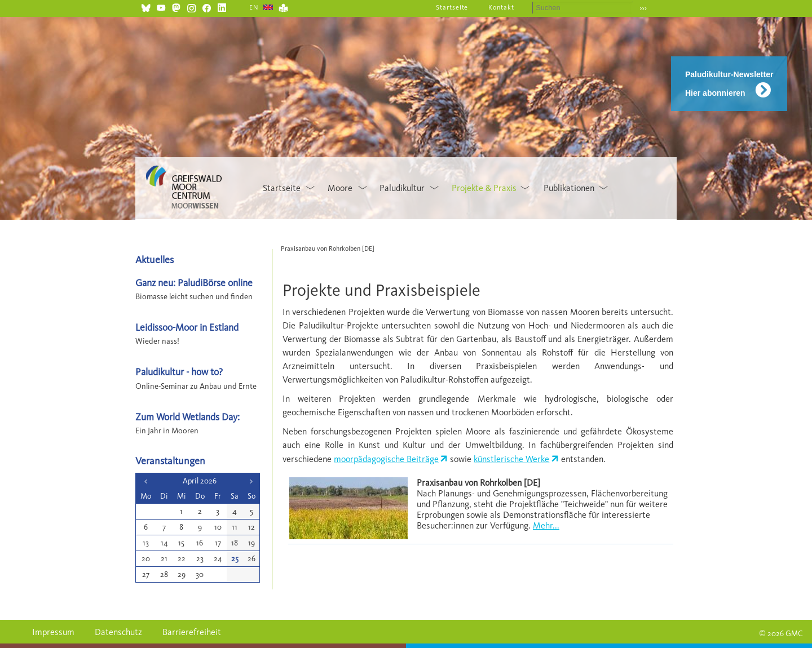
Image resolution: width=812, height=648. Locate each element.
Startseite (452, 7)
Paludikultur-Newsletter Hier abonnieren (729, 84)
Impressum (53, 632)
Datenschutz (118, 632)
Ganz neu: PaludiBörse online (194, 283)
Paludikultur (402, 188)
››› (643, 8)
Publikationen (569, 188)
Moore (340, 188)
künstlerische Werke (511, 459)
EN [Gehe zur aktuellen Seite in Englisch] (254, 7)
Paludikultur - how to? (179, 372)
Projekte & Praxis (484, 188)
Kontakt (501, 7)
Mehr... (546, 525)
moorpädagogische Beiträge (386, 459)
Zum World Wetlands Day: (187, 417)
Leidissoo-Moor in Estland (187, 327)
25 (235, 559)
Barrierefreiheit (192, 632)
